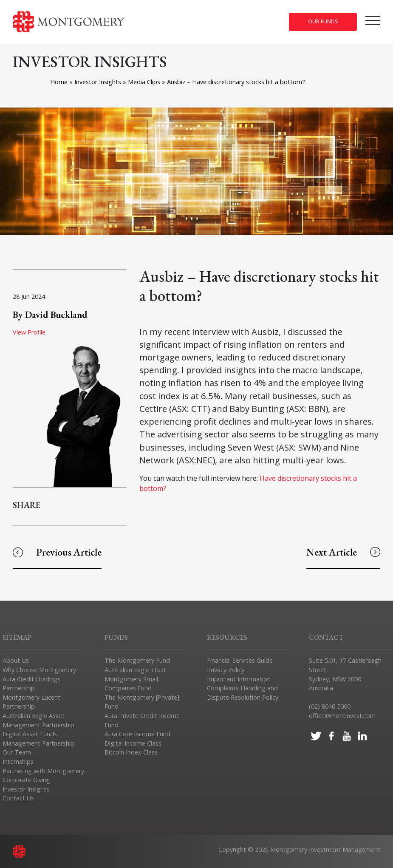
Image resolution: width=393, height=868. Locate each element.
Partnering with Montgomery (43, 771)
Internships (18, 762)
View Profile (29, 332)
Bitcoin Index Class (131, 752)
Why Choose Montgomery (39, 670)
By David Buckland (50, 315)
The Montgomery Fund (137, 660)
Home (59, 82)
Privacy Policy (226, 670)
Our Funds (323, 21)
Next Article (343, 552)
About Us (16, 660)
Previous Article (57, 552)
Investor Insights (99, 82)
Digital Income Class (133, 743)
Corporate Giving (26, 780)
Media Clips (145, 82)
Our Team (17, 752)
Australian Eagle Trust (135, 670)
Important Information (239, 679)
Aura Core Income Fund (137, 734)
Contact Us (18, 798)
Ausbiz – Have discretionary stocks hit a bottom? (236, 82)
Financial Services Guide (240, 660)
